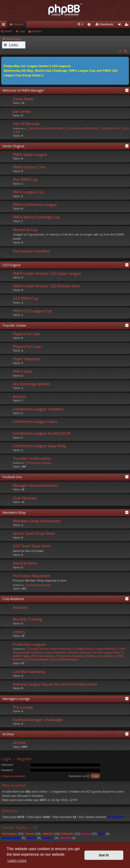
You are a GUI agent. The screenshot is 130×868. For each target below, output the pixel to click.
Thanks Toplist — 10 (20, 828)
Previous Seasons (43, 656)
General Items (25, 563)
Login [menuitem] (121, 25)
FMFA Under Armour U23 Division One (46, 286)
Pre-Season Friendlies (31, 251)
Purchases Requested (31, 576)
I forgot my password (13, 776)
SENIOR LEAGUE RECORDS (45, 128)
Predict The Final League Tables (100, 653)
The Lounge (23, 707)
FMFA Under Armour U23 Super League (47, 273)
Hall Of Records (26, 124)
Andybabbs (115, 817)
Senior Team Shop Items (34, 533)
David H (48, 838)
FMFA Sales (23, 371)
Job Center (22, 111)
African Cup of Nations (101, 656)
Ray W (32, 838)
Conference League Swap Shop (40, 446)
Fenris (30, 834)
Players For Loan (27, 347)
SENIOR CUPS (109, 128)
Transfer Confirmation (32, 458)
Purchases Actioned (38, 585)
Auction (19, 397)
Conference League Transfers (38, 409)
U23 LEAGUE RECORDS (82, 128)
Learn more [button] (17, 861)
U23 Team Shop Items (32, 546)
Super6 (73, 653)
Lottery (19, 632)
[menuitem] (43, 24)
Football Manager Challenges (38, 720)
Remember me (79, 776)
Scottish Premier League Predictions (49, 649)
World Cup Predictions (71, 656)
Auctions (20, 607)
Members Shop (14, 513)
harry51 (65, 838)
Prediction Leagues (29, 644)
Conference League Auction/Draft (42, 433)
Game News (23, 99)
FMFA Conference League (35, 205)
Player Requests (27, 359)
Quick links (4, 25)
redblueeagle (11, 838)
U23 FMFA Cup (25, 298)
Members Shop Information (37, 521)
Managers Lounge (16, 699)
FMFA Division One (29, 167)
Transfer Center (14, 325)
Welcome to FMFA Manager (23, 90)
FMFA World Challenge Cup (36, 217)
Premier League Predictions (49, 653)
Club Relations (13, 599)
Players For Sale (26, 334)
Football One (12, 477)
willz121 (48, 834)
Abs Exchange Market (31, 384)
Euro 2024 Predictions (64, 659)
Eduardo (68, 834)
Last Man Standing (29, 672)
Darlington (10, 834)
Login (22, 31)
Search (8, 31)
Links (14, 45)
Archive (8, 734)
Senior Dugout (13, 146)
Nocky (86, 834)
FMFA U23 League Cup (32, 311)
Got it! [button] (104, 855)
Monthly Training (27, 619)
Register (37, 31)
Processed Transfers (39, 463)
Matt (102, 834)
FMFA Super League (30, 155)
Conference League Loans (35, 421)
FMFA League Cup (28, 192)
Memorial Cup (25, 230)
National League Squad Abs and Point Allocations (55, 684)
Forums (19, 24)
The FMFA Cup (25, 179)
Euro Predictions (38, 659)
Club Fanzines (25, 498)
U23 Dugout (12, 265)
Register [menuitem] (128, 25)
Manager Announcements (35, 485)
